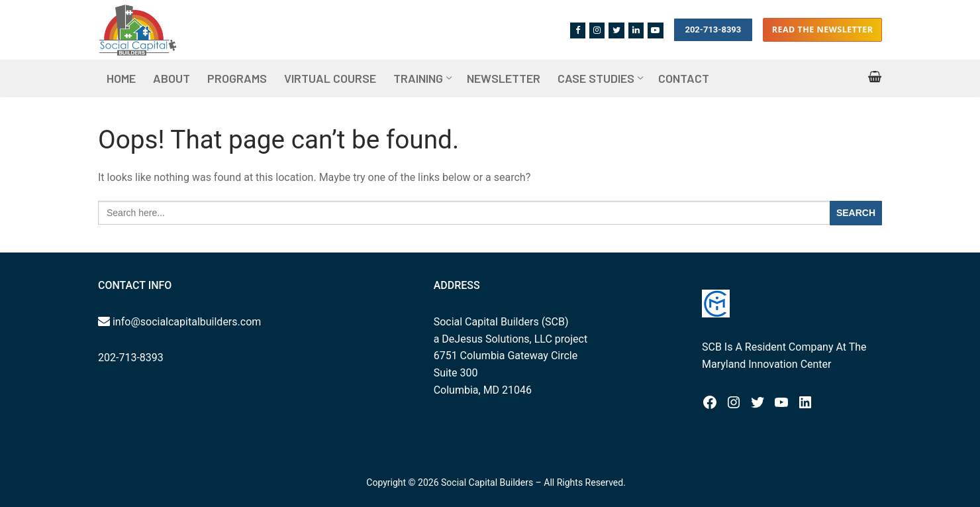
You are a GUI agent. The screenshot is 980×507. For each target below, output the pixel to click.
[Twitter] (616, 30)
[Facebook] (578, 30)
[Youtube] (655, 30)
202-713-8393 (713, 29)
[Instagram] (597, 30)
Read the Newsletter (823, 29)
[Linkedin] (636, 30)
